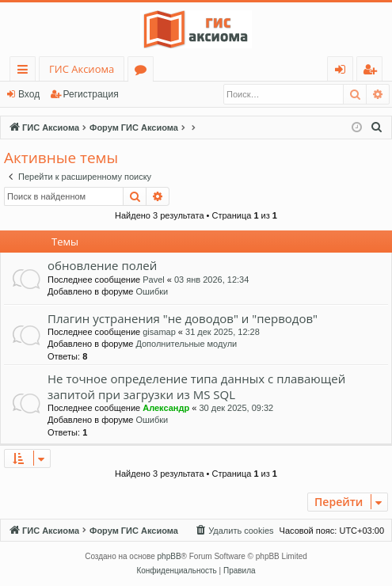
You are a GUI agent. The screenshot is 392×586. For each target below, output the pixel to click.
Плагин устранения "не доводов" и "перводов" (183, 318)
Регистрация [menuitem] (373, 72)
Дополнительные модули (186, 344)
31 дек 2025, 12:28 (223, 332)
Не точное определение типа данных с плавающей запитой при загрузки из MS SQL (196, 386)
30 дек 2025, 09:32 (236, 408)
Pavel (154, 280)
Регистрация (91, 94)
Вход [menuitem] (343, 72)
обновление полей (102, 265)
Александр (166, 408)
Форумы (144, 72)
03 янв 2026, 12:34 (211, 280)
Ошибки (152, 291)
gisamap (159, 332)
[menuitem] (377, 127)
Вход (29, 94)
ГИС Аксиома (82, 69)
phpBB (169, 556)
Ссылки (26, 72)
